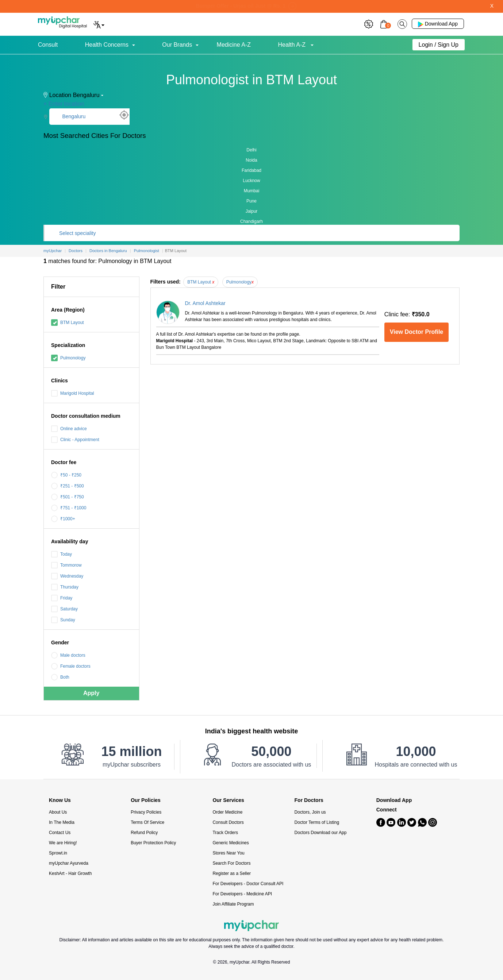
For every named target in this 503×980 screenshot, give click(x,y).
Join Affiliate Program (233, 904)
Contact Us (60, 833)
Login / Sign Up (439, 45)
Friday (62, 598)
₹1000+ (63, 519)
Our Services (228, 800)
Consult (48, 45)
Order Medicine (227, 812)
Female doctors (71, 666)
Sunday (63, 620)
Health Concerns (107, 45)
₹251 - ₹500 (68, 486)
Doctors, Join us (310, 812)
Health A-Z (292, 45)
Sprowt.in (58, 853)
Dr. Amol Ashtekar (205, 303)
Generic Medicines (231, 843)
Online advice (69, 429)
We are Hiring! (63, 843)
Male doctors (68, 655)
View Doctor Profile (416, 332)
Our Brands (177, 45)
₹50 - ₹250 (66, 475)
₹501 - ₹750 (68, 497)
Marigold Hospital (73, 393)
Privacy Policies (146, 812)
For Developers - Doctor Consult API (248, 884)
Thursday (65, 587)
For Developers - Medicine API (242, 894)
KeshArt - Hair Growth (70, 873)
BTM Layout (68, 323)
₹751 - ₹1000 (69, 508)
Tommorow (66, 565)
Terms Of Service (147, 822)
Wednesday (67, 576)
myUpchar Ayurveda (69, 863)
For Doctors (309, 800)
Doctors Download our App (321, 833)
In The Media (62, 822)
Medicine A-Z (234, 45)
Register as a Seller (232, 873)
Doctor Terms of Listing (317, 822)
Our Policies (146, 800)
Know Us (60, 800)
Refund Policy (144, 833)
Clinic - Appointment (75, 440)
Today (62, 554)
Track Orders (225, 833)
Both (60, 677)
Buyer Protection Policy (153, 843)
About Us (58, 812)
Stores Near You (228, 853)
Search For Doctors (231, 863)
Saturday (64, 609)
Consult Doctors (228, 822)
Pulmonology (68, 358)
